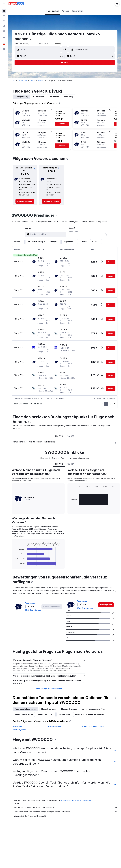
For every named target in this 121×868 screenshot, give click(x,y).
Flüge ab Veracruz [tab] (49, 709)
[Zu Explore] (4, 31)
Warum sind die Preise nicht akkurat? (66, 816)
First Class (18, 726)
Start (13, 81)
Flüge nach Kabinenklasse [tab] (26, 709)
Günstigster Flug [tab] (22, 97)
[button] (4, 4)
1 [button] (106, 404)
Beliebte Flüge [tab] (64, 714)
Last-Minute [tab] (54, 97)
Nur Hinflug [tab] (69, 97)
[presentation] (30, 39)
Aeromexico (30, 603)
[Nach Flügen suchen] (4, 11)
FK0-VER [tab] (59, 436)
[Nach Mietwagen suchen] (4, 21)
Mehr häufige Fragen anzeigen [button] (49, 688)
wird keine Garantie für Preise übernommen (76, 801)
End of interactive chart (14, 564)
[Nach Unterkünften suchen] (4, 16)
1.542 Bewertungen (33, 610)
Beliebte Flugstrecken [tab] (24, 714)
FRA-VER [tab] (70, 436)
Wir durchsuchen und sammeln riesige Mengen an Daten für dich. (66, 812)
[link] (25, 201)
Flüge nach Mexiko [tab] (69, 709)
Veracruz (41, 81)
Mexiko (32, 81)
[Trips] (4, 38)
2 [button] (111, 404)
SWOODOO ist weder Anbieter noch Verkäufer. (66, 807)
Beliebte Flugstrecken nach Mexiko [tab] (90, 714)
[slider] (105, 235)
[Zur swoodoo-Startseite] (16, 4)
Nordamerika (22, 81)
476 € (20, 34)
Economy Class (20, 730)
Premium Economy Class (93, 726)
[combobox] (59, 44)
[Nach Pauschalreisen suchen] (4, 26)
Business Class (54, 726)
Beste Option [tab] (39, 97)
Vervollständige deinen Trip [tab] (93, 709)
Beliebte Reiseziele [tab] (46, 714)
